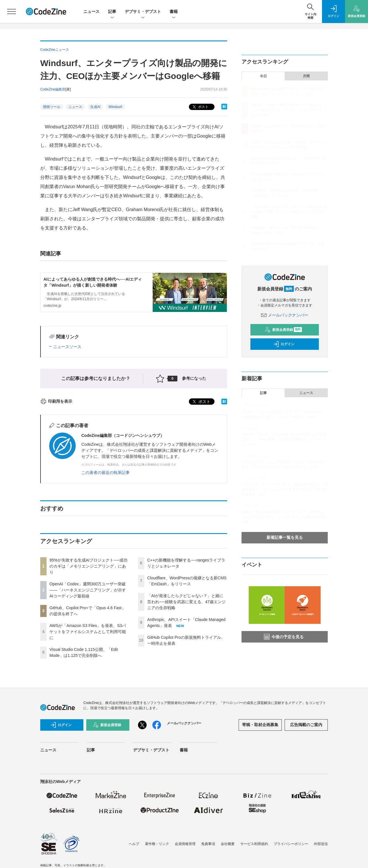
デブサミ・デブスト (143, 12)
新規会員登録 (283, 330)
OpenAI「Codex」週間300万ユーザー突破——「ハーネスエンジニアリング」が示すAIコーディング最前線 (88, 590)
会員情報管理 (185, 844)
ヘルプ (134, 844)
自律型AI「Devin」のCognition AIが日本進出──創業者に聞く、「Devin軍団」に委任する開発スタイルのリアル (284, 439)
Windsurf (115, 107)
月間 (306, 76)
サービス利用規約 (254, 844)
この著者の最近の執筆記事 (106, 472)
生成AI (95, 107)
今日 (263, 76)
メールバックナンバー (285, 315)
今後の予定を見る (284, 637)
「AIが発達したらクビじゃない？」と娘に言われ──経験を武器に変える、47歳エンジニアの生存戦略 (186, 602)
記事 (112, 12)
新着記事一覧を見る (285, 537)
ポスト (200, 107)
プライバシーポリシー (291, 844)
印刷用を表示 (56, 401)
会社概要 (228, 844)
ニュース (91, 11)
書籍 (174, 12)
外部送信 (321, 844)
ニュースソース (67, 347)
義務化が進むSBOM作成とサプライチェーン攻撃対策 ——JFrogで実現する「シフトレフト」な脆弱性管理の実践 (284, 517)
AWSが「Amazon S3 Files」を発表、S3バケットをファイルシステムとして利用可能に (88, 632)
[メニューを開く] (11, 11)
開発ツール (52, 107)
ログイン (284, 344)
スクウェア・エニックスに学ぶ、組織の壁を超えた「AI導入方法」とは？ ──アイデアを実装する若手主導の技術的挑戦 (284, 489)
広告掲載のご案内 (306, 725)
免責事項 (208, 844)
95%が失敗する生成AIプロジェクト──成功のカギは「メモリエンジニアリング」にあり (88, 566)
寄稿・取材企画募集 (260, 725)
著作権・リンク (157, 844)
